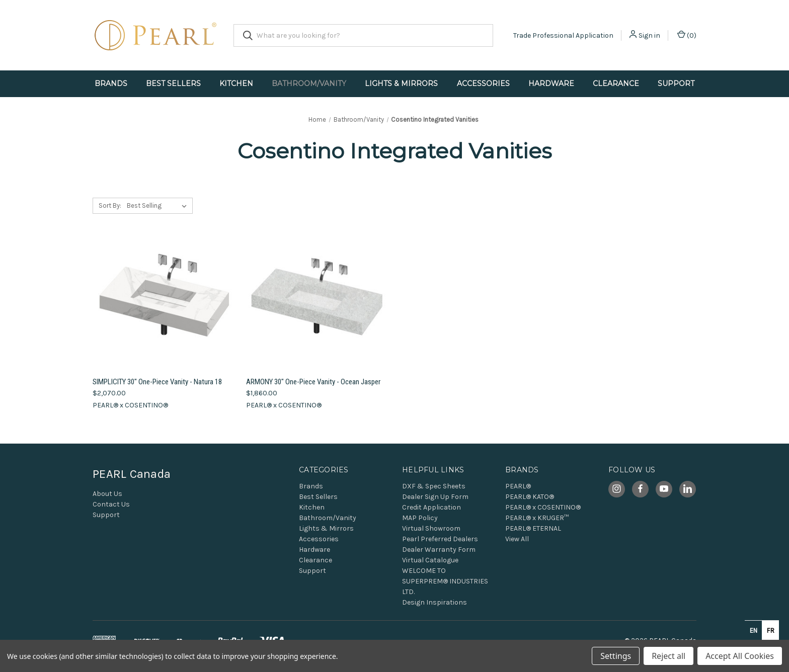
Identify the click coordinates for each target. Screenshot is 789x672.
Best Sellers (173, 83)
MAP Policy (420, 518)
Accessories (483, 83)
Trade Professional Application (563, 35)
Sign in (649, 35)
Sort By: (110, 205)
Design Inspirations (435, 602)
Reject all (668, 656)
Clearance (616, 83)
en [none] (754, 631)
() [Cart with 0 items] (687, 35)
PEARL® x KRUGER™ (537, 518)
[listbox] (159, 206)
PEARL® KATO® (530, 497)
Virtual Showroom (431, 528)
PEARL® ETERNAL (533, 528)
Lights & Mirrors (401, 83)
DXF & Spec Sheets (434, 486)
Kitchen (236, 83)
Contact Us (111, 504)
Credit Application (431, 507)
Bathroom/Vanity (309, 83)
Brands (111, 83)
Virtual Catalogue (430, 560)
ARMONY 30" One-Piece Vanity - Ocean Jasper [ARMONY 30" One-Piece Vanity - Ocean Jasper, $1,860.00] (313, 382)
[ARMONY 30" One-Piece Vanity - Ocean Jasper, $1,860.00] (318, 300)
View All (517, 539)
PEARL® (518, 486)
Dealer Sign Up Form (435, 497)
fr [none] (771, 631)
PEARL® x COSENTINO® (543, 507)
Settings (616, 656)
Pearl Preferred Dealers (440, 539)
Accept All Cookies (740, 656)
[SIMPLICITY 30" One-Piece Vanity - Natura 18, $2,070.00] (164, 300)
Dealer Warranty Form (439, 550)
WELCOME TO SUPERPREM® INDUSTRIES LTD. (445, 581)
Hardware (551, 83)
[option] (770, 630)
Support (676, 83)
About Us (107, 494)
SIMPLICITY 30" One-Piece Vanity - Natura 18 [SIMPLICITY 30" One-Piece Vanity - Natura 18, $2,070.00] (157, 382)
